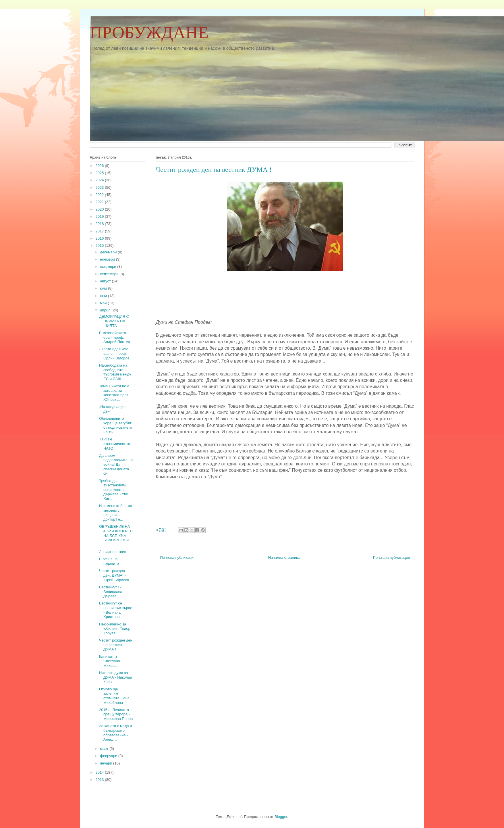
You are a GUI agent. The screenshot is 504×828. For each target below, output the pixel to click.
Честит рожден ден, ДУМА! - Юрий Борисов (114, 575)
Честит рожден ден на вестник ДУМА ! (116, 645)
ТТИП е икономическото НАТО (115, 444)
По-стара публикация (392, 558)
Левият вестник (112, 552)
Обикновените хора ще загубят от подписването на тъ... (116, 425)
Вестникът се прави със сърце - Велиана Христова (116, 610)
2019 (100, 216)
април (106, 310)
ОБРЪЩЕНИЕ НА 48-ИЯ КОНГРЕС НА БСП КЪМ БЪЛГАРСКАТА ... (116, 535)
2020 (100, 209)
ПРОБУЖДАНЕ (149, 32)
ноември (108, 259)
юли (104, 288)
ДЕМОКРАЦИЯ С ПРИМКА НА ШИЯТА (114, 321)
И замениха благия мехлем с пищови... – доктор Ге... (116, 513)
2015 (100, 245)
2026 (100, 166)
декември (109, 252)
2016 (100, 238)
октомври (109, 266)
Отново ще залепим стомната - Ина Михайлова (114, 696)
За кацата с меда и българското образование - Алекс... (116, 733)
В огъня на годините (109, 561)
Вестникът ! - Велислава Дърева (111, 592)
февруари (109, 756)
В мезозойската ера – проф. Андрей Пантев (114, 337)
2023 (100, 187)
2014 (100, 772)
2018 (100, 224)
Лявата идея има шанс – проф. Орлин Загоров (114, 353)
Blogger (281, 817)
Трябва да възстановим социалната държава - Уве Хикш (114, 490)
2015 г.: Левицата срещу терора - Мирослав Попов (116, 714)
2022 (100, 195)
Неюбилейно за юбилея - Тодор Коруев (115, 629)
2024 (100, 180)
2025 (100, 173)
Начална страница (284, 558)
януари (107, 763)
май (104, 303)
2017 (100, 231)
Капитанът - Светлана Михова (110, 661)
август (106, 281)
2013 (100, 780)
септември (110, 274)
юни (104, 296)
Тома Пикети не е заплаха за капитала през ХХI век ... (114, 393)
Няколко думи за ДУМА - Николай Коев (116, 677)
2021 (100, 202)
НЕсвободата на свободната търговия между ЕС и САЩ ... (115, 372)
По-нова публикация (178, 558)
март (105, 749)
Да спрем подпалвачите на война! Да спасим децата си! (116, 464)
